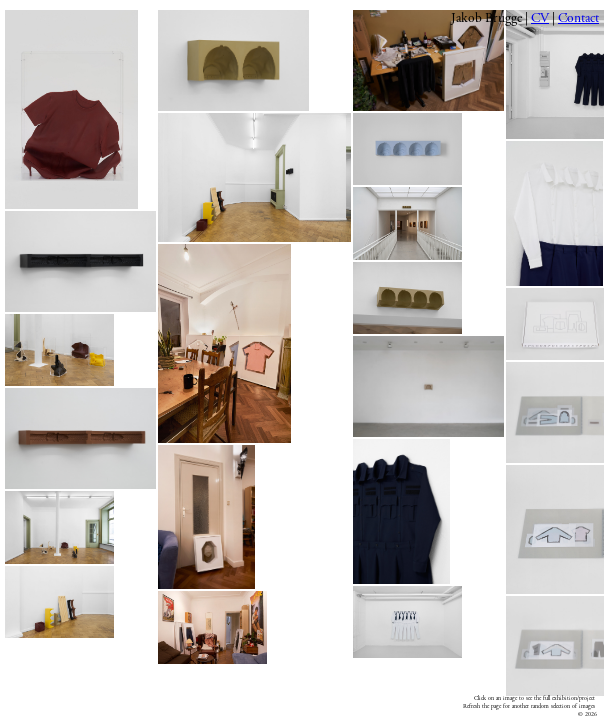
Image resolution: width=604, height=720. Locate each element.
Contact (578, 18)
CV (540, 18)
